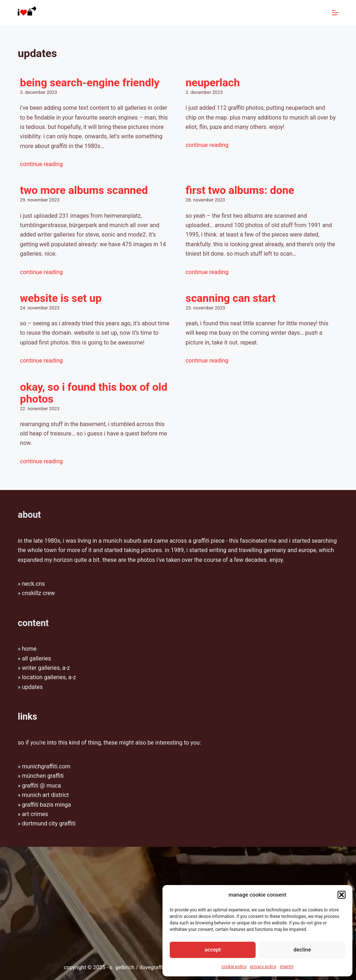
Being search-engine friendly (90, 83)
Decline (302, 950)
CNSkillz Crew (38, 593)
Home (29, 649)
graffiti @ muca (42, 786)
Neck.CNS (34, 584)
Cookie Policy (234, 967)
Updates (32, 687)
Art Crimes (35, 814)
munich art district (45, 795)
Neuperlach (213, 83)
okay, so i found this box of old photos (94, 393)
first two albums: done (240, 190)
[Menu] (335, 13)
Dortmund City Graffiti (49, 823)
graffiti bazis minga (47, 805)
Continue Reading (41, 164)
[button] (342, 895)
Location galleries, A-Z (49, 677)
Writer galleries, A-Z (46, 668)
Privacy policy (263, 967)
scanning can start (231, 298)
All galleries (36, 658)
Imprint (287, 967)
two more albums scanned (84, 190)
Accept (212, 950)
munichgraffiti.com (46, 766)
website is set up (61, 298)
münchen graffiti (43, 776)
